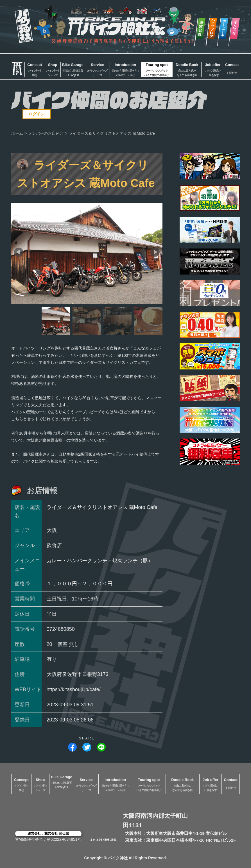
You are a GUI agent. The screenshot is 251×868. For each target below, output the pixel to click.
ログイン (37, 114)
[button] (19, 252)
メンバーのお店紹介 (46, 133)
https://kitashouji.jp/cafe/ (74, 689)
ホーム (17, 133)
